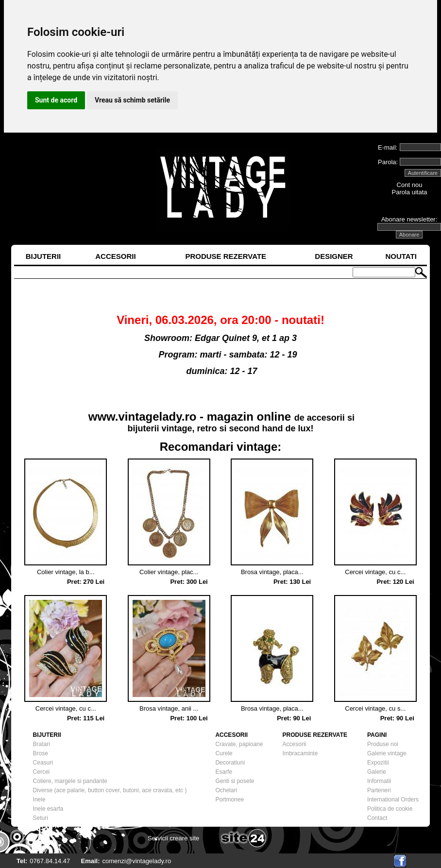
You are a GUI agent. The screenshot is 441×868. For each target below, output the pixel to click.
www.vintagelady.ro (143, 417)
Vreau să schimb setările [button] (132, 100)
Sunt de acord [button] (56, 100)
